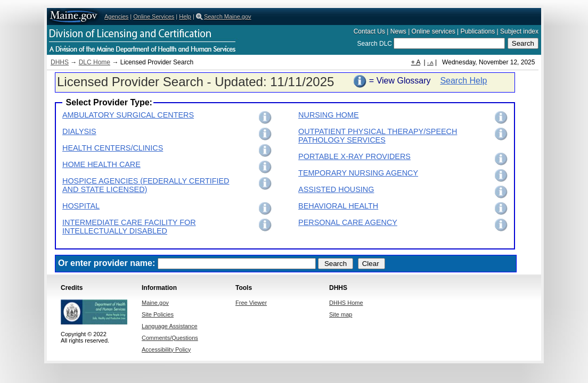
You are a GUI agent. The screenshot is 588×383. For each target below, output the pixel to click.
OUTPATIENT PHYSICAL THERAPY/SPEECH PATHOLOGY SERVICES (378, 136)
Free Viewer (251, 303)
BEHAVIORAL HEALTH (338, 206)
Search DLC (376, 44)
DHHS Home (346, 303)
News (398, 31)
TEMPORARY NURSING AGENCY (358, 173)
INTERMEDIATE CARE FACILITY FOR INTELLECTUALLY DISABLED (129, 227)
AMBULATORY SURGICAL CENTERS (128, 115)
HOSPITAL (81, 206)
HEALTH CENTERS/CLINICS (113, 148)
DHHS (60, 62)
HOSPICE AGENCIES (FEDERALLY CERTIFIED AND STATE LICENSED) (146, 185)
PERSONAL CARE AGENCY (348, 222)
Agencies (116, 16)
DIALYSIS (79, 131)
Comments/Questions (170, 338)
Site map (341, 314)
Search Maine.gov (228, 16)
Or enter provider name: (107, 263)
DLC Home (95, 62)
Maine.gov (74, 16)
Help (185, 16)
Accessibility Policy (166, 349)
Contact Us (369, 31)
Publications (477, 31)
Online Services (154, 16)
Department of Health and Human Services (185, 38)
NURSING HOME (329, 115)
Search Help (463, 81)
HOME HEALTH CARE (101, 164)
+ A (416, 62)
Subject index (519, 31)
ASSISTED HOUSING (336, 189)
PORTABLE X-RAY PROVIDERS (354, 156)
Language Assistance (170, 326)
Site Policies (158, 314)
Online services (434, 31)
